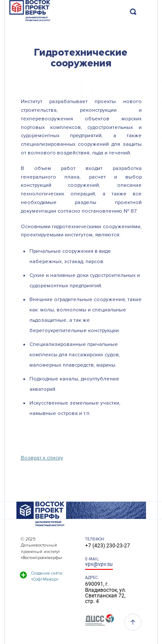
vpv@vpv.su (99, 564)
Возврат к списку (42, 458)
